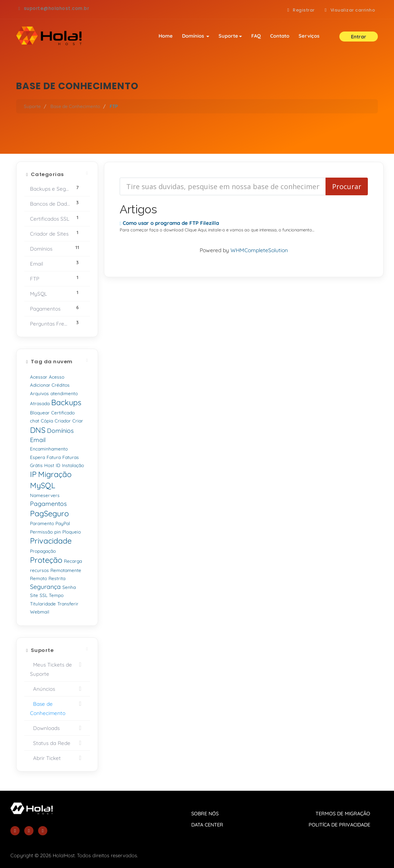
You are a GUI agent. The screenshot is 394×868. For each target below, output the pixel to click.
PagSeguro (49, 513)
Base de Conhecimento (75, 106)
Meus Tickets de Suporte (57, 668)
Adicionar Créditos (50, 385)
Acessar (39, 377)
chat (35, 421)
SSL (43, 595)
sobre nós (205, 813)
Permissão (41, 532)
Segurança (45, 587)
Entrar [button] (359, 37)
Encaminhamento (49, 449)
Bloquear (40, 413)
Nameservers (45, 495)
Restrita (57, 578)
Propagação (43, 551)
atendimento (64, 393)
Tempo (56, 595)
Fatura (54, 457)
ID (58, 465)
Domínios (196, 36)
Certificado (63, 413)
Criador (63, 421)
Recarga (73, 561)
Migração (55, 474)
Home (166, 36)
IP (33, 474)
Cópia (47, 421)
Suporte (230, 36)
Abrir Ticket (57, 758)
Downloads (57, 728)
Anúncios (57, 689)
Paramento (42, 523)
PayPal (63, 523)
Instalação (73, 465)
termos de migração (343, 813)
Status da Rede (57, 743)
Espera (38, 457)
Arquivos (39, 393)
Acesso (57, 377)
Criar (78, 421)
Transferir (68, 604)
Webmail (40, 612)
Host (49, 465)
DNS (38, 430)
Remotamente (66, 570)
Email (38, 440)
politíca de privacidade (339, 825)
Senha (69, 587)
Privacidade (51, 541)
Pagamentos (48, 504)
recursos (39, 570)
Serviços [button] (309, 36)
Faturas (71, 457)
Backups (66, 402)
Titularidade (43, 604)
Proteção (46, 560)
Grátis (36, 465)
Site (34, 595)
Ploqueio (72, 532)
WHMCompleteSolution (259, 250)
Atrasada (40, 403)
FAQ (256, 36)
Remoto (38, 578)
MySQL (43, 485)
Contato (280, 36)
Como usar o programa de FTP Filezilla (169, 223)
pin (58, 532)
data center (207, 825)
